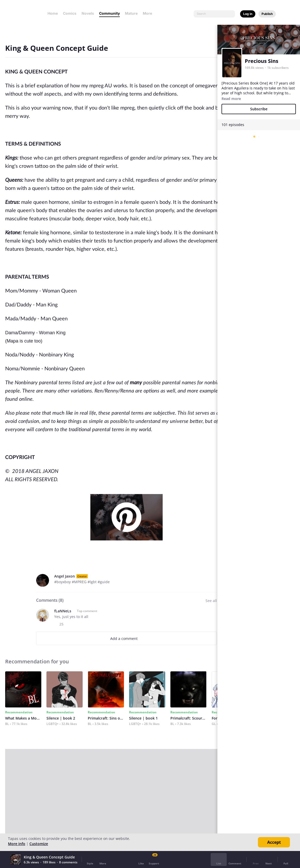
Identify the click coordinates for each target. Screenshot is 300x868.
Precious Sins (262, 61)
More (149, 13)
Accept (274, 842)
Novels (88, 13)
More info (17, 844)
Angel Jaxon (65, 576)
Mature (131, 13)
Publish (267, 14)
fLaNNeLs (63, 611)
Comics (70, 13)
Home (53, 13)
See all (211, 601)
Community (109, 13)
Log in (248, 14)
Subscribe (259, 109)
